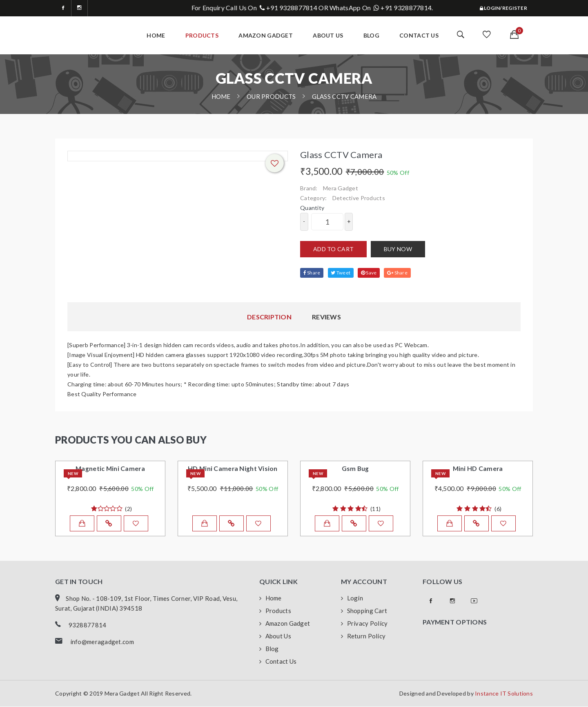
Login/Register (503, 8)
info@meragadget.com (102, 642)
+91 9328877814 (315, 8)
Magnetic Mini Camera (110, 469)
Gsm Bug (355, 469)
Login (352, 599)
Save (370, 273)
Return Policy (363, 637)
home (156, 35)
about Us (328, 35)
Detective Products (359, 198)
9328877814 (88, 625)
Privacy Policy (364, 624)
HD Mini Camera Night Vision (233, 469)
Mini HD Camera (478, 469)
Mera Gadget (341, 188)
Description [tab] (269, 317)
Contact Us (419, 35)
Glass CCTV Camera (344, 96)
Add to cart (333, 249)
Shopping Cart (364, 611)
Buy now (398, 249)
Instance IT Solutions (504, 694)
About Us (275, 637)
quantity (312, 208)
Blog (371, 35)
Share (312, 273)
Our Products (271, 96)
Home (271, 599)
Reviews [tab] (326, 317)
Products (202, 35)
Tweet (341, 273)
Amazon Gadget (266, 35)
